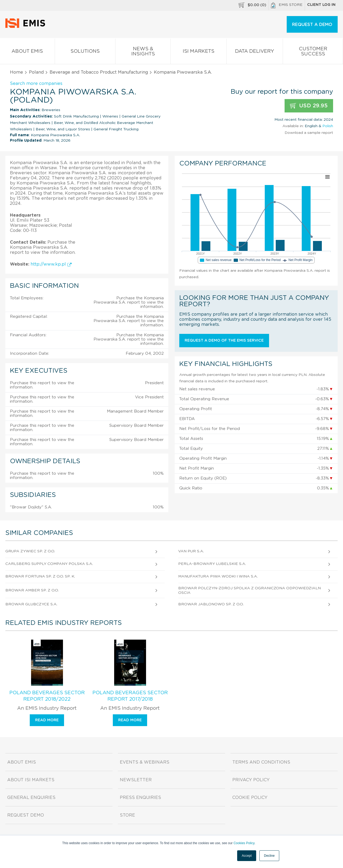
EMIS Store (287, 5)
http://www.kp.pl (51, 264)
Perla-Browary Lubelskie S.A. (212, 564)
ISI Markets (199, 52)
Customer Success (313, 52)
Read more (47, 720)
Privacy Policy (251, 780)
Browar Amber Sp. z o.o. (32, 590)
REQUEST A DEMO (312, 25)
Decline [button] (269, 856)
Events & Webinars (145, 762)
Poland (36, 72)
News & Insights (143, 52)
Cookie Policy (250, 798)
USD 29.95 (309, 106)
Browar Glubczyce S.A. (31, 604)
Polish (328, 126)
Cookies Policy (244, 843)
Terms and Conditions (261, 762)
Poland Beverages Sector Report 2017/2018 (130, 696)
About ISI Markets (31, 780)
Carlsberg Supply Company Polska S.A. (49, 564)
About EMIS (27, 52)
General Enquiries (31, 798)
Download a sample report (309, 133)
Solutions (85, 52)
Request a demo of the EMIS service (224, 341)
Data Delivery (255, 52)
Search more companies (36, 84)
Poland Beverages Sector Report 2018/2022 (47, 696)
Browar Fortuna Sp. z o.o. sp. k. (40, 576)
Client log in (321, 5)
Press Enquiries (140, 798)
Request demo (26, 815)
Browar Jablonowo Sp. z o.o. (211, 604)
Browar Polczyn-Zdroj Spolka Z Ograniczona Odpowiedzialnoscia (249, 590)
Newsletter (136, 780)
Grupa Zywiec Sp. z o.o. (30, 551)
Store (127, 815)
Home (16, 72)
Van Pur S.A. (191, 551)
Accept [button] (247, 856)
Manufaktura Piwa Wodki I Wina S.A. (218, 576)
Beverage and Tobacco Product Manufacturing (99, 72)
